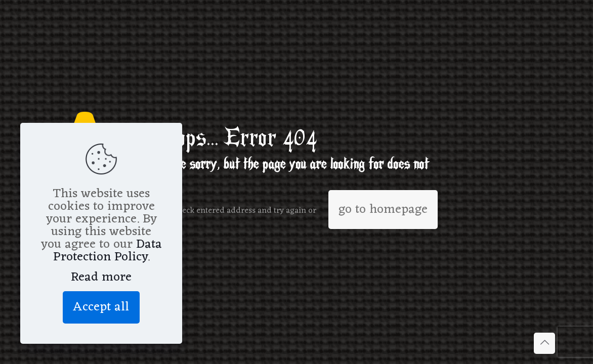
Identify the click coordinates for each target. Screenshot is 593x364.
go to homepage (383, 210)
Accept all (101, 307)
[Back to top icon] (544, 343)
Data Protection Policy (108, 251)
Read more (101, 277)
